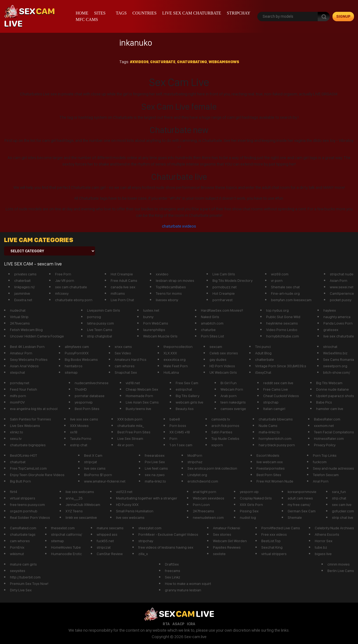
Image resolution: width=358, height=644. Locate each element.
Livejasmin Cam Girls (104, 310)
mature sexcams (110, 528)
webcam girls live (189, 402)
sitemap (71, 372)
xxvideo (162, 274)
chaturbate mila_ (131, 426)
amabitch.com (212, 323)
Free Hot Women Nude (275, 481)
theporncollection (178, 347)
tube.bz (321, 547)
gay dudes (218, 359)
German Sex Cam (302, 511)
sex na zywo (155, 475)
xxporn (217, 445)
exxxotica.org (175, 359)
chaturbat (18, 462)
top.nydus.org (277, 310)
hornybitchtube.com (283, 336)
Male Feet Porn (176, 366)
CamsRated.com (23, 528)
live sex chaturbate (339, 336)
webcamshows (224, 62)
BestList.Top (271, 541)
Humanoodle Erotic (66, 554)
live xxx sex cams (84, 419)
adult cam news (300, 498)
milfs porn (18, 396)
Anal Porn (321, 481)
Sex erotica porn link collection (212, 468)
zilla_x (143, 554)
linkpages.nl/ (25, 287)
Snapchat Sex (126, 372)
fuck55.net (105, 541)
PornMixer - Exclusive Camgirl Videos (168, 534)
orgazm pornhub (24, 511)
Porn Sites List (212, 336)
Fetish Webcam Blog (26, 330)
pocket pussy (341, 300)
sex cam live (342, 505)
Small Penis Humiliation (135, 511)
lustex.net (151, 310)
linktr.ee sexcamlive (81, 517)
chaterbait (22, 280)
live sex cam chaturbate (192, 13)
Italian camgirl (274, 409)
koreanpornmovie (302, 492)
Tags (121, 13)
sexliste (219, 554)
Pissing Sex (249, 511)
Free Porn (63, 274)
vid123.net (124, 492)
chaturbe (208, 330)
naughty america (337, 317)
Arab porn (229, 396)
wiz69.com (280, 274)
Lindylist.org (197, 475)
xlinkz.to (17, 432)
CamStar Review (110, 554)
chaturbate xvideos (179, 226)
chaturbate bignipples (28, 445)
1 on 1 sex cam (181, 445)
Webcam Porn (232, 389)
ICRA (191, 624)
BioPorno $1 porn (98, 475)
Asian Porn (339, 280)
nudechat (18, 310)
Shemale (295, 517)
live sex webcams (80, 492)
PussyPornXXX (77, 353)
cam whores (125, 366)
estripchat (184, 389)
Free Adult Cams (124, 280)
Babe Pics (324, 402)
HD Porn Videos (222, 366)
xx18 (74, 432)
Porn (173, 438)
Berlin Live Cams (341, 571)
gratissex (331, 330)
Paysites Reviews (227, 547)
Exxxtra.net (23, 300)
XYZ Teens (74, 511)
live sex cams (95, 468)
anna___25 (74, 498)
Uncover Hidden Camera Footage (37, 336)
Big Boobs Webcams (81, 359)
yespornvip (84, 402)
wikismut (17, 554)
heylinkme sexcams (282, 323)
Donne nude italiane (332, 389)
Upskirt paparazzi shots (335, 396)
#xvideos (139, 62)
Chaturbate (163, 62)
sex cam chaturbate (71, 287)
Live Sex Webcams (25, 426)
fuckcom (320, 462)
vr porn (277, 280)
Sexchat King (272, 547)
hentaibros (74, 366)
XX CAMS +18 (180, 432)
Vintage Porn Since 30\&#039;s (281, 366)
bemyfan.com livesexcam (291, 300)
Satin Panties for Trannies (30, 419)
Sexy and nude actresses (333, 468)
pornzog (94, 317)
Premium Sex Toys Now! (29, 584)
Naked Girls (210, 317)
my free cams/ (299, 505)
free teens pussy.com (27, 505)
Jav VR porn (65, 280)
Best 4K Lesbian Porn (27, 347)
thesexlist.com (63, 528)
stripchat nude (342, 274)
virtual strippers (23, 498)
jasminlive (22, 293)
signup (343, 16)
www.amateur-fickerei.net (105, 481)
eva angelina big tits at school (34, 409)
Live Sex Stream (130, 438)
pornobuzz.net (225, 287)
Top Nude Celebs (225, 438)
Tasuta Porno (81, 438)
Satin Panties (222, 432)
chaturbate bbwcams (276, 419)
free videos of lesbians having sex (166, 547)
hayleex (330, 310)
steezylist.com (150, 528)
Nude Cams (268, 426)
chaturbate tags (23, 534)
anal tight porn (205, 492)
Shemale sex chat (285, 287)
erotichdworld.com (203, 481)
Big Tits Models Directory (232, 280)
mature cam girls (23, 564)
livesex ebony (167, 300)
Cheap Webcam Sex (142, 389)
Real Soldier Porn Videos (30, 517)
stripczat (104, 547)
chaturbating (192, 62)
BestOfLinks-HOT (23, 455)
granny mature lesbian (183, 590)
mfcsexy (62, 293)
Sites (100, 13)
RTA (166, 624)
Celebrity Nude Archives (334, 528)
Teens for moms (169, 293)
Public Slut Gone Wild (283, 317)
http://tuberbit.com (25, 577)
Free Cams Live (276, 389)
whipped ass (107, 534)
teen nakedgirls (233, 402)
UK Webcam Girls (223, 372)
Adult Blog (263, 353)
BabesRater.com (327, 419)
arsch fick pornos (225, 426)
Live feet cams (156, 468)
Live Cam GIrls (224, 274)
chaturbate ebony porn (74, 300)
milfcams (118, 293)
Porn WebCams (156, 323)
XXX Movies (79, 426)
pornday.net (20, 383)
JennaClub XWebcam (83, 505)
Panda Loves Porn (338, 323)
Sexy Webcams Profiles (29, 359)
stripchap (271, 402)
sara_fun (339, 492)
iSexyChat (263, 372)
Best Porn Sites (87, 409)
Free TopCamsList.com (28, 468)
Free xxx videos (274, 534)
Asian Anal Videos (24, 366)
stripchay (239, 13)
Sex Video (123, 353)
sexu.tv (16, 438)
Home (82, 13)
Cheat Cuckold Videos (281, 396)
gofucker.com (343, 511)
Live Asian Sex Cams (142, 402)
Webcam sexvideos (209, 498)
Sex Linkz (173, 577)
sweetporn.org (335, 366)
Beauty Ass (185, 409)
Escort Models (268, 455)
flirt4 (14, 492)
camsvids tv (221, 419)
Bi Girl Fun (229, 383)
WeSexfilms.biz (335, 353)
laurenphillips (154, 330)
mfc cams (87, 19)
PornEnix (17, 547)
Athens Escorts (327, 534)
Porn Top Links (325, 455)
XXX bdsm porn (130, 419)
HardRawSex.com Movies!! (222, 310)
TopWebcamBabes (171, 287)
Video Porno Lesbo (282, 330)
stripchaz (195, 462)
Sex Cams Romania (339, 359)
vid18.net (133, 383)
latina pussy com (100, 323)
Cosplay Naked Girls (256, 498)
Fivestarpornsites (271, 468)
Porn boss (178, 426)
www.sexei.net (342, 287)
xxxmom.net (324, 426)
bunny (148, 317)
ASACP (178, 624)
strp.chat (339, 498)
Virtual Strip (19, 317)
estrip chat (79, 445)
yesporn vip (249, 492)
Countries (144, 13)
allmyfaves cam (77, 347)
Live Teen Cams (100, 330)
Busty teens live (138, 409)
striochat (330, 347)
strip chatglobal (100, 336)
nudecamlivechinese (92, 383)
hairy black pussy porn (277, 445)
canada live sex (123, 287)
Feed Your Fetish (23, 389)
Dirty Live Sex (21, 590)
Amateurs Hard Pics (131, 359)
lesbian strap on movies (175, 280)
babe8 (175, 419)
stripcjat (91, 462)
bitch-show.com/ (337, 372)
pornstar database (90, 396)
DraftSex (172, 564)
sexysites (18, 571)
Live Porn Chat (122, 300)
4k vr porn (125, 445)
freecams (173, 571)
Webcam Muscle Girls (160, 336)
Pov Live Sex (155, 462)
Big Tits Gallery (187, 396)
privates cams (25, 274)
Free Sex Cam (187, 383)
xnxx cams (123, 347)
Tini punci (263, 347)
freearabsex (155, 455)
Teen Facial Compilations (334, 432)
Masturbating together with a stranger (147, 498)
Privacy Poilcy (325, 445)
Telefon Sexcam (326, 475)
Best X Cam (93, 455)
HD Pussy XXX (127, 505)
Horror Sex (324, 541)
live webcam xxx (270, 462)
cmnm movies (339, 564)
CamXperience (342, 293)
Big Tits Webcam (329, 383)
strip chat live (343, 517)
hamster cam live (330, 409)
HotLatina (171, 372)
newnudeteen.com (208, 517)
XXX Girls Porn (251, 505)
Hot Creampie (122, 274)
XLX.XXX (170, 353)
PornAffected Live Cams (281, 528)
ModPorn (195, 455)
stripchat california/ (67, 534)
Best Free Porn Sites (134, 432)
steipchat (17, 372)
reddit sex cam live (278, 383)
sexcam (216, 347)
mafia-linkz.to (269, 432)
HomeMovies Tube (66, 547)
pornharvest (223, 300)
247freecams (203, 511)
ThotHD (81, 389)
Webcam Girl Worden (230, 541)
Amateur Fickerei (227, 528)
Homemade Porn (139, 396)
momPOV (17, 402)
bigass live (323, 554)
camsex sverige (233, 409)
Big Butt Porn (20, 481)
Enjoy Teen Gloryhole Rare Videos (37, 475)
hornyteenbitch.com (275, 438)
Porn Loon (201, 505)
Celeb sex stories (224, 353)
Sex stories (222, 534)
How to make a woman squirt (188, 584)
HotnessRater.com (329, 438)
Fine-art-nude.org (285, 293)
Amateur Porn (21, 353)
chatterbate (265, 359)
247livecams (20, 323)
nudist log (248, 517)
